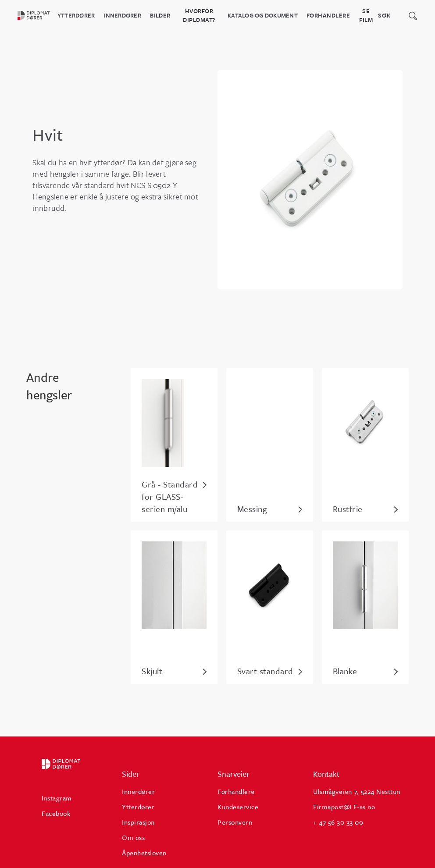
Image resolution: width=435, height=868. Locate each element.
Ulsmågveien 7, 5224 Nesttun (357, 791)
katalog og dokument (263, 15)
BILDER (160, 15)
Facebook (56, 813)
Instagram (57, 798)
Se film (366, 15)
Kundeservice (238, 807)
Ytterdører (76, 15)
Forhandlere (328, 15)
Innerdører (122, 15)
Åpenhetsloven (144, 853)
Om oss (133, 837)
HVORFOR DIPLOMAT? (199, 15)
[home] (37, 15)
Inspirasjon (138, 822)
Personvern (235, 822)
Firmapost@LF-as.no (344, 807)
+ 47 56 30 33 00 (338, 822)
